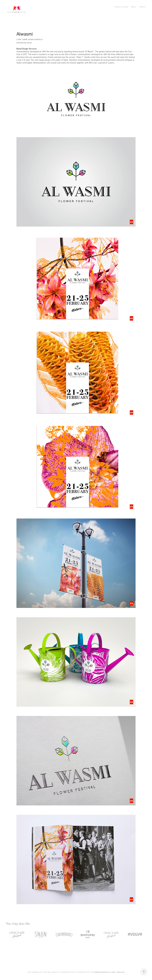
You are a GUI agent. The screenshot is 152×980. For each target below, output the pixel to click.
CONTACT (143, 7)
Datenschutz (121, 972)
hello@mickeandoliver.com (102, 972)
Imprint (113, 972)
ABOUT (134, 7)
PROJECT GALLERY (122, 7)
